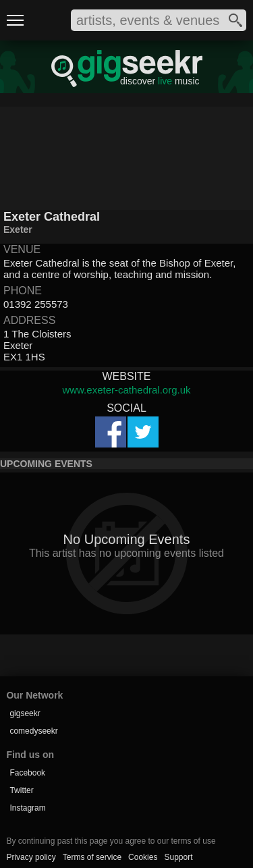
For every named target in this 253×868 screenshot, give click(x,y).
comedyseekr (33, 731)
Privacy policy (31, 857)
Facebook (27, 773)
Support (178, 857)
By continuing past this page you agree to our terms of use (111, 841)
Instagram (27, 808)
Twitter (21, 790)
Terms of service (92, 857)
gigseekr (25, 713)
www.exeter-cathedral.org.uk (126, 390)
